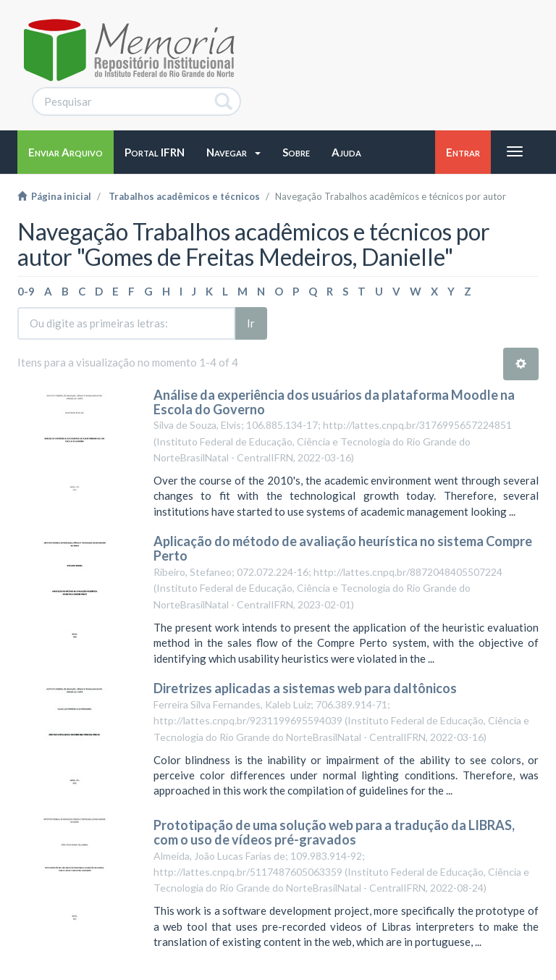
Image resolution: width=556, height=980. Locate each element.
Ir (251, 323)
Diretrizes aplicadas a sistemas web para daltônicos (305, 688)
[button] (233, 152)
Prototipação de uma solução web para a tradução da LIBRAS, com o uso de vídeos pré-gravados (334, 832)
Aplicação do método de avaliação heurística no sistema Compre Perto (343, 548)
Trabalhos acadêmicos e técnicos (184, 196)
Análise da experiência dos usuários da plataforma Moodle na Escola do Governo (334, 402)
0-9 (26, 291)
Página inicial (54, 196)
